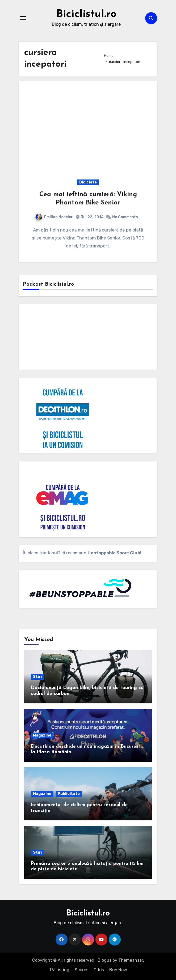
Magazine (42, 735)
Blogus (104, 960)
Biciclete (88, 182)
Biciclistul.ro (86, 14)
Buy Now (118, 970)
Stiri (37, 677)
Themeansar (131, 960)
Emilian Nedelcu (54, 217)
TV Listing (59, 970)
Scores (81, 970)
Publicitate (69, 794)
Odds (99, 970)
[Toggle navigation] (23, 18)
